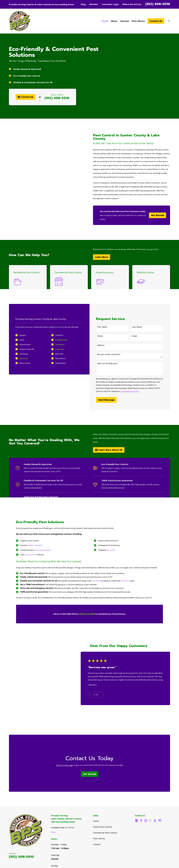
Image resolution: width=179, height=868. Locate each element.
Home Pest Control (102, 827)
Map (53, 832)
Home (96, 821)
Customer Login (110, 4)
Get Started (158, 215)
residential (126, 581)
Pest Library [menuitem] (138, 21)
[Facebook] (141, 821)
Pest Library (99, 838)
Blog (83, 4)
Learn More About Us (109, 450)
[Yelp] (155, 821)
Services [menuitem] (125, 21)
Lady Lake (56, 349)
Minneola (20, 358)
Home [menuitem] (105, 21)
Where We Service (132, 4)
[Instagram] (146, 821)
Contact (97, 844)
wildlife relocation (35, 545)
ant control (111, 550)
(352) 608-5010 (158, 4)
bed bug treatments (43, 550)
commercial (97, 581)
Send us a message (64, 765)
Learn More (102, 257)
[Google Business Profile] (137, 821)
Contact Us (156, 21)
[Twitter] (150, 821)
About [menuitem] (114, 21)
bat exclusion (30, 555)
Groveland (56, 344)
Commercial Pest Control (105, 833)
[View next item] (105, 695)
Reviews (94, 4)
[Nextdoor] (160, 821)
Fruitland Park (57, 340)
